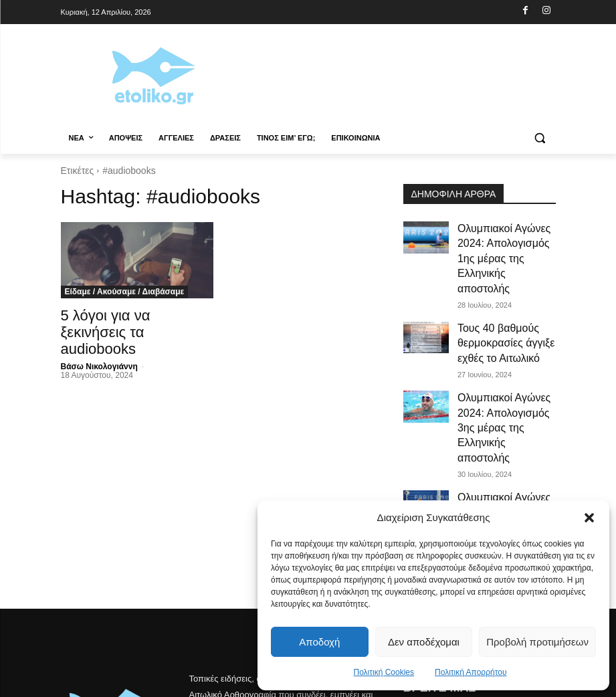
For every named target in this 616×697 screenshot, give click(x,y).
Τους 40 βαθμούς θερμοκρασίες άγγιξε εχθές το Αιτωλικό (505, 296)
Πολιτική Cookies (384, 672)
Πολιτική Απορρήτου (471, 672)
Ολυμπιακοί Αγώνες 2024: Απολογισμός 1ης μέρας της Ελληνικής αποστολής (504, 238)
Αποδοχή (319, 642)
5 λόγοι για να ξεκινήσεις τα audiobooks (106, 329)
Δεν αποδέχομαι (424, 642)
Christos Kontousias (172, 684)
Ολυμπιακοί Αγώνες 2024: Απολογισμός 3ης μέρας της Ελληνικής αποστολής (504, 355)
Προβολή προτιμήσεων (537, 642)
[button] (589, 518)
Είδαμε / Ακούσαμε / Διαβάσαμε (125, 292)
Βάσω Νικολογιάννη (99, 361)
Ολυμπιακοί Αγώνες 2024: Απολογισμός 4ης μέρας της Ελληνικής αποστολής (504, 413)
